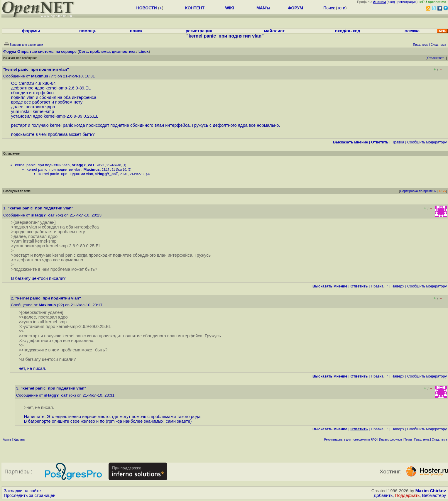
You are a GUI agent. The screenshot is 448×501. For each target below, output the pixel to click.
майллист (274, 31)
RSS (443, 191)
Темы (408, 440)
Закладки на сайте (22, 491)
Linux (144, 51)
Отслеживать (436, 58)
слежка (412, 31)
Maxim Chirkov (431, 491)
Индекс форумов (390, 440)
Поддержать (408, 495)
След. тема (439, 440)
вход (391, 2)
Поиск (329, 8)
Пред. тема (422, 440)
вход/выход (348, 31)
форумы (31, 31)
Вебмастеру (434, 495)
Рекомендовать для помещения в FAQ (350, 440)
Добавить (383, 495)
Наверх (398, 286)
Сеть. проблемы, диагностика (107, 51)
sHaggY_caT (83, 165)
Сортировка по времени (418, 191)
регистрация (407, 2)
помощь (88, 31)
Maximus (40, 76)
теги (341, 8)
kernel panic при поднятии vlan (42, 165)
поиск (136, 31)
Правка (398, 142)
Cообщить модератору (427, 142)
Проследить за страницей (30, 495)
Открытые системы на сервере (47, 51)
